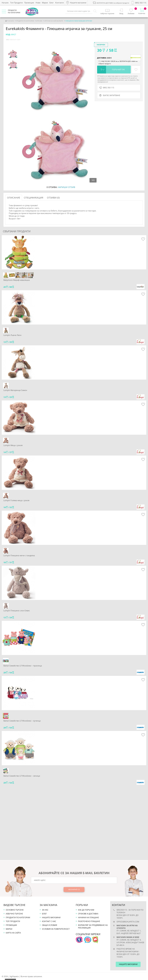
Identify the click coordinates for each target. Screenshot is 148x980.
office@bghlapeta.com (128, 922)
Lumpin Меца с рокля (13, 445)
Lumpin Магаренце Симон (15, 390)
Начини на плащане (88, 918)
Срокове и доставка (88, 914)
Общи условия (49, 925)
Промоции (29, 3)
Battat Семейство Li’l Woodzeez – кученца (22, 721)
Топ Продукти (16, 3)
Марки (45, 3)
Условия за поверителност (56, 929)
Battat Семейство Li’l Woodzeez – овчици (22, 776)
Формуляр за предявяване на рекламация (93, 926)
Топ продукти (13, 921)
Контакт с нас (49, 921)
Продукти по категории (18, 918)
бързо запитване (110, 95)
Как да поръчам (86, 910)
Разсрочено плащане (89, 921)
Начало (5, 3)
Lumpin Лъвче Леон (12, 335)
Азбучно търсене (14, 914)
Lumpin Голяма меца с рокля (16, 500)
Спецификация (34, 198)
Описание (14, 198)
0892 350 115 (107, 88)
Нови (38, 3)
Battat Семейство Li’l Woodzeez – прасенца (23, 666)
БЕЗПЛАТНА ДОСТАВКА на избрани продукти (111, 3)
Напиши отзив (66, 187)
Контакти (59, 3)
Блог (52, 3)
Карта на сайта (13, 933)
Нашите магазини (51, 918)
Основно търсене (15, 910)
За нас (45, 910)
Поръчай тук (118, 70)
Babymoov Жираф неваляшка (17, 280)
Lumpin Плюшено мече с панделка (19, 556)
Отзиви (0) (53, 198)
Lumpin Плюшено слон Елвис (17, 611)
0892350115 (122, 910)
